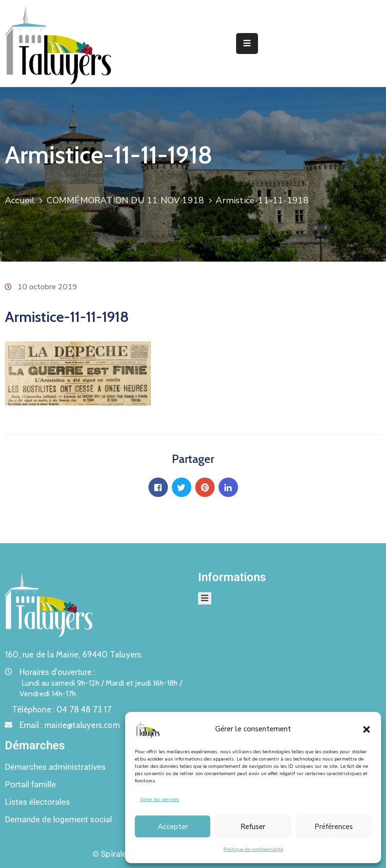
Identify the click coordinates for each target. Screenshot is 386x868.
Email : (70, 725)
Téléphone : (62, 709)
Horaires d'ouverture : (57, 672)
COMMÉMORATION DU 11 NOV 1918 (126, 200)
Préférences (334, 827)
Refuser (253, 827)
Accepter (173, 827)
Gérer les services (159, 799)
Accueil (20, 200)
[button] (367, 729)
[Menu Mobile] (247, 44)
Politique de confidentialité (253, 850)
